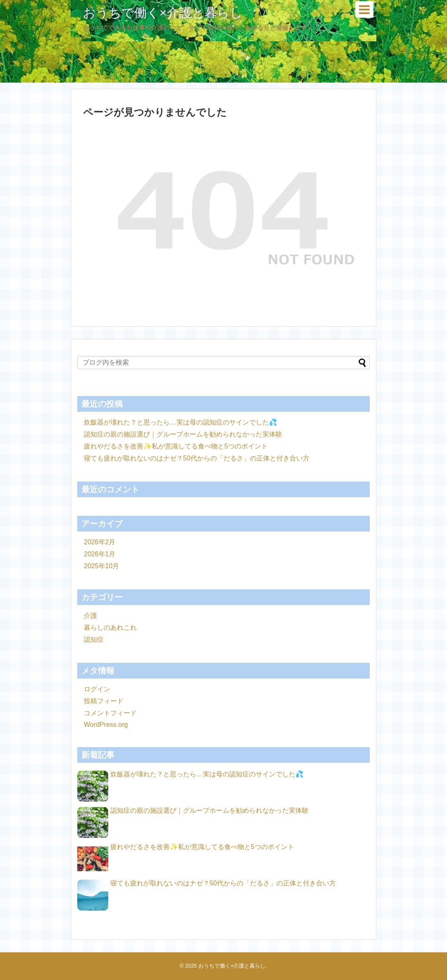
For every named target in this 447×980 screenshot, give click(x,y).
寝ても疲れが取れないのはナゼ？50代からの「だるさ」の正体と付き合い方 (197, 458)
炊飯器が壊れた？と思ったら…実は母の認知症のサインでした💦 (181, 422)
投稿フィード (104, 701)
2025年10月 (101, 566)
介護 (90, 616)
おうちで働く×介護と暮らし (163, 13)
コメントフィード (110, 713)
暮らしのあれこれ (110, 628)
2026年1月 (100, 554)
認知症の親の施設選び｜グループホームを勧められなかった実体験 (183, 434)
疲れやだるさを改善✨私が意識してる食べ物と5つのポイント (176, 446)
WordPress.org (106, 725)
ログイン (97, 689)
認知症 (94, 639)
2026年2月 (100, 542)
